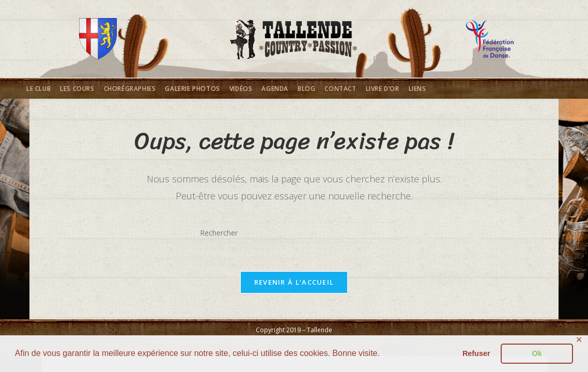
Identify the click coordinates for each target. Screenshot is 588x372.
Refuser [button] (476, 353)
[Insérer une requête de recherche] (294, 233)
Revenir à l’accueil (294, 285)
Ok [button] (537, 353)
